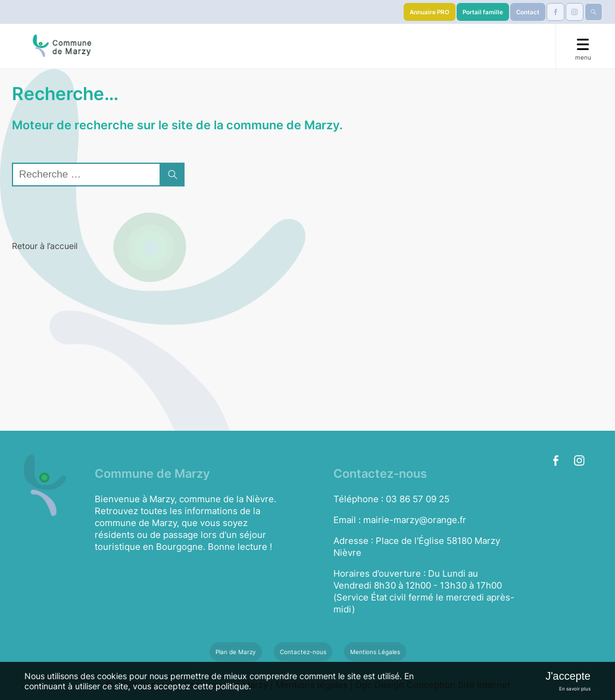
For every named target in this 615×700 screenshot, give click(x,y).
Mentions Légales (375, 652)
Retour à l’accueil (45, 246)
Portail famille (483, 12)
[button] (173, 175)
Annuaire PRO (430, 12)
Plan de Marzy (236, 652)
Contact (528, 12)
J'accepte (568, 676)
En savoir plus (575, 689)
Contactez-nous (303, 652)
